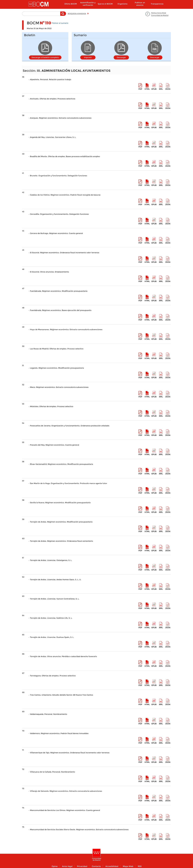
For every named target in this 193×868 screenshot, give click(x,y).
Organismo (122, 4)
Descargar (121, 57)
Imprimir (88, 57)
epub (154, 89)
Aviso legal (67, 866)
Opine (55, 866)
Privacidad (82, 866)
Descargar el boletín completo (45, 57)
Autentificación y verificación (88, 4)
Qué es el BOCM (105, 4)
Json (168, 89)
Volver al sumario (61, 23)
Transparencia (157, 4)
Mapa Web (128, 866)
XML (161, 89)
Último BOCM (71, 4)
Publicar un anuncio (140, 4)
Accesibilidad (112, 866)
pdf (140, 89)
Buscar (63, 15)
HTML (147, 89)
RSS (140, 866)
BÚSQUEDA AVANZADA (77, 14)
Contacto (96, 866)
